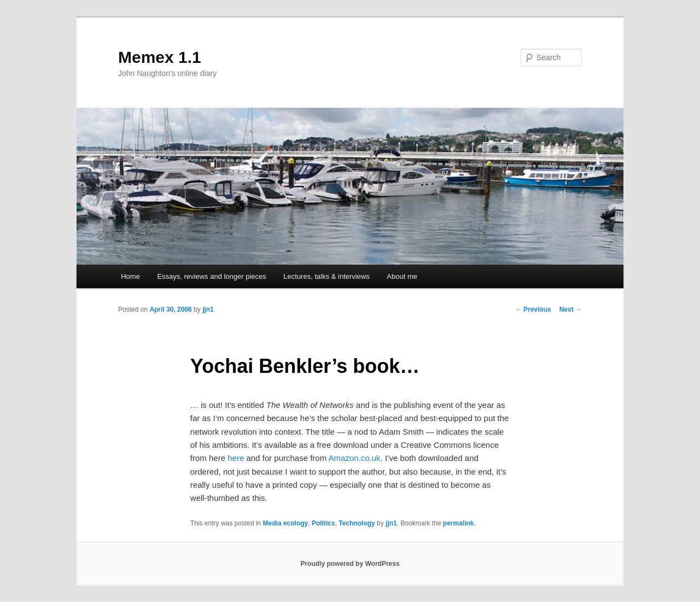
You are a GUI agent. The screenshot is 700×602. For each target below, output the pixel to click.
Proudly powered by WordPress (350, 564)
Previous (533, 309)
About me (402, 276)
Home (130, 276)
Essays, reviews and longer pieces (211, 276)
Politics (323, 523)
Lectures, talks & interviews (326, 276)
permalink (459, 523)
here (236, 458)
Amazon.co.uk (355, 458)
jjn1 (208, 309)
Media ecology (286, 523)
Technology (357, 523)
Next (571, 309)
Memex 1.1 (160, 57)
